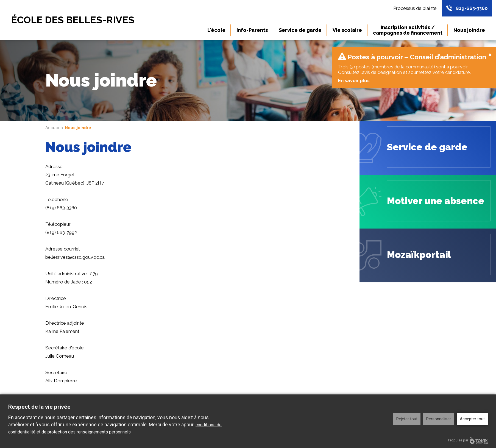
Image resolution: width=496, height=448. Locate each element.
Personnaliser (439, 419)
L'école (216, 30)
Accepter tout (472, 419)
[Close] (490, 49)
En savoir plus (354, 75)
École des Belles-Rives (73, 20)
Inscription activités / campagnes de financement (408, 30)
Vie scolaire (347, 30)
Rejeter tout (407, 419)
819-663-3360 (472, 8)
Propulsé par (468, 440)
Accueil (53, 122)
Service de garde (300, 30)
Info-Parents (252, 30)
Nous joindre (469, 30)
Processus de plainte (415, 8)
